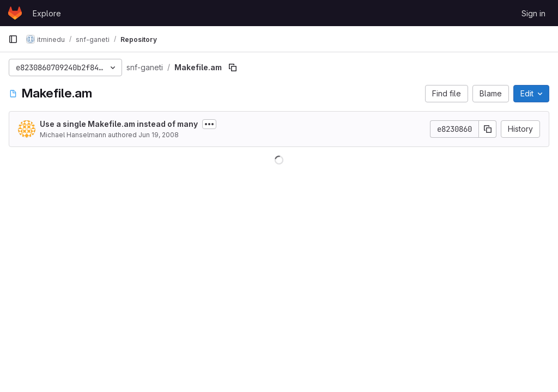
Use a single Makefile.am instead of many (119, 124)
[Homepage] (15, 13)
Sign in (533, 13)
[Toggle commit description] (209, 124)
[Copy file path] (233, 68)
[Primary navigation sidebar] (13, 39)
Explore (47, 13)
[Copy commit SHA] (488, 129)
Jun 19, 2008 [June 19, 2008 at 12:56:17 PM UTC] (159, 135)
